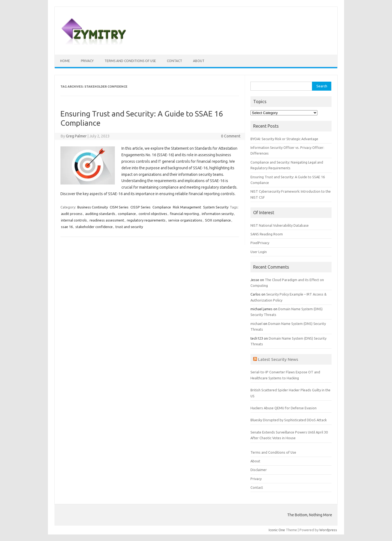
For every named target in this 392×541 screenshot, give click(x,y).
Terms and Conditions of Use (130, 61)
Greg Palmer (76, 136)
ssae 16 (67, 227)
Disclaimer (259, 470)
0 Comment (231, 136)
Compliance (162, 207)
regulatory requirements (146, 220)
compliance (127, 214)
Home (65, 61)
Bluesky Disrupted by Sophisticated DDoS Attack (289, 420)
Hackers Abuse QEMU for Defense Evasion (284, 408)
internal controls (74, 220)
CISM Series (119, 207)
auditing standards (100, 214)
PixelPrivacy (260, 243)
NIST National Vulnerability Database (280, 225)
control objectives (153, 214)
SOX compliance (218, 220)
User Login (259, 252)
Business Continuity (93, 207)
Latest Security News (278, 359)
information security (218, 214)
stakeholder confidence (94, 227)
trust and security (129, 227)
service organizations (185, 220)
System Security (216, 207)
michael (256, 324)
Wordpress (328, 530)
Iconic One (277, 530)
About (199, 61)
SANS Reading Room (267, 234)
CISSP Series (140, 207)
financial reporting (184, 214)
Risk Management (187, 207)
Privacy (87, 61)
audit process (72, 214)
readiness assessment (107, 220)
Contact (174, 61)
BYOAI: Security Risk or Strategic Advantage (284, 139)
